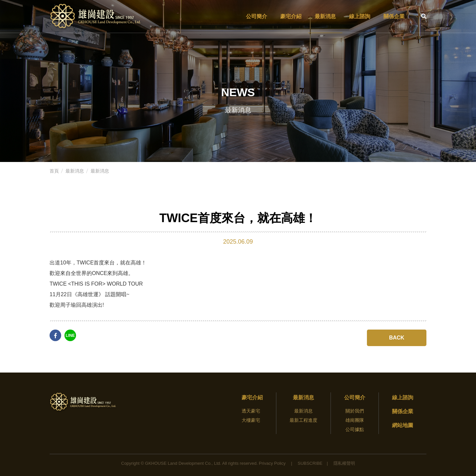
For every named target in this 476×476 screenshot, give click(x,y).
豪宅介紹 (291, 16)
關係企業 (394, 16)
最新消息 (325, 16)
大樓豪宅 (251, 420)
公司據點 (355, 429)
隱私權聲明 (344, 463)
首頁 (54, 171)
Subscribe (310, 463)
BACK (397, 338)
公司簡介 (257, 16)
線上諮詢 (360, 16)
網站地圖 (403, 425)
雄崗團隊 (355, 420)
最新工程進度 (303, 420)
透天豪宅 (251, 411)
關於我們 (355, 411)
